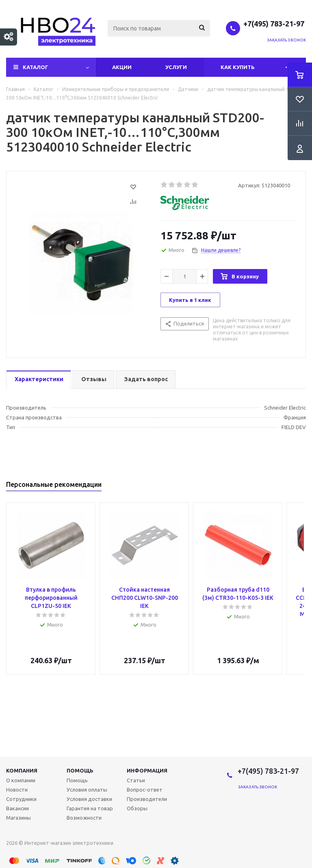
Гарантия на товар (90, 808)
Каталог (36, 67)
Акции (122, 67)
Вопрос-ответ (145, 790)
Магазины (18, 818)
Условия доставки (89, 799)
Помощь (80, 770)
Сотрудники (21, 799)
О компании (21, 780)
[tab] (39, 380)
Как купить (238, 67)
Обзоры (137, 808)
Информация (147, 770)
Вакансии (17, 808)
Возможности (84, 818)
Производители (147, 799)
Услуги (176, 67)
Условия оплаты (87, 790)
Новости (17, 790)
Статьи (136, 780)
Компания (22, 770)
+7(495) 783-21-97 (275, 24)
